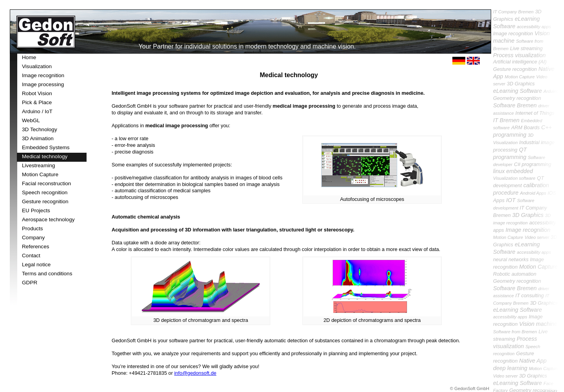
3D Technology (40, 129)
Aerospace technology (48, 219)
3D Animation (38, 138)
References (36, 247)
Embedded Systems (46, 147)
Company (33, 238)
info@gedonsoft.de (195, 373)
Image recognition (43, 75)
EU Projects (36, 210)
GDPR (30, 283)
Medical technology (45, 156)
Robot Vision (37, 93)
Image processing (43, 84)
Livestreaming (39, 165)
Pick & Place (37, 102)
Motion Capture (40, 174)
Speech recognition (45, 192)
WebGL (31, 120)
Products (33, 229)
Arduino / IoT (37, 111)
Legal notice (36, 265)
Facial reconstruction (46, 183)
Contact (31, 256)
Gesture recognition (45, 201)
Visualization (37, 66)
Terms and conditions (47, 274)
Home (29, 57)
